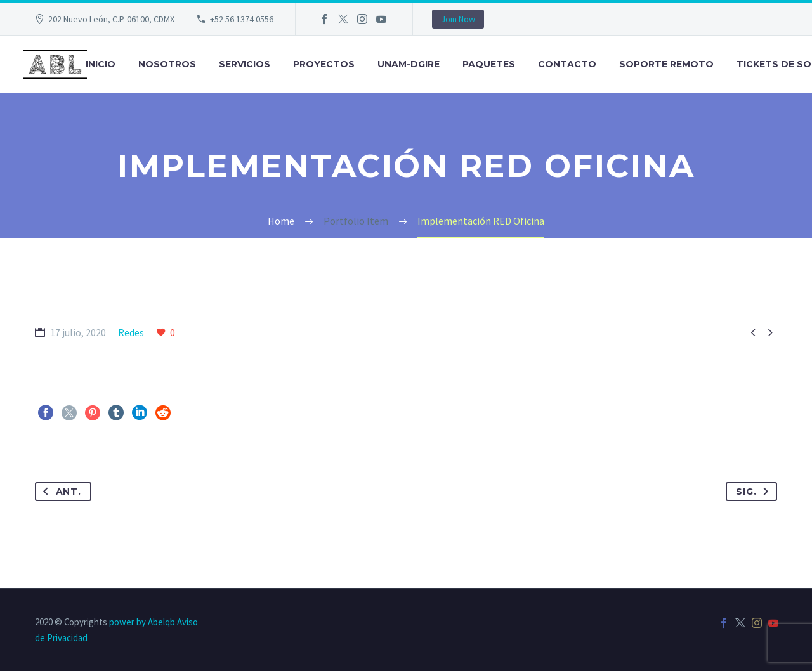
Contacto (567, 64)
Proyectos (324, 64)
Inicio (101, 64)
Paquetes (489, 64)
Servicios (245, 64)
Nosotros (167, 64)
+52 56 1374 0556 (242, 19)
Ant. (60, 492)
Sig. (755, 492)
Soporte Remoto (666, 64)
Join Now (458, 19)
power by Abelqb (142, 622)
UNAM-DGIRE (409, 64)
